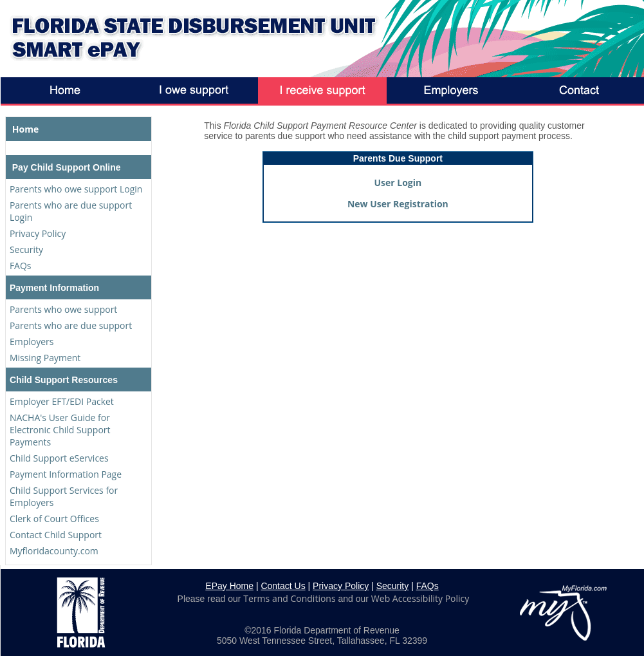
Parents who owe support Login (76, 189)
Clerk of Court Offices (54, 519)
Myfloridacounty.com (54, 551)
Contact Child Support (56, 535)
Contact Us (283, 586)
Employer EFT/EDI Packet (62, 401)
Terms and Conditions (289, 598)
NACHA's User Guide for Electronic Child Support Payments (60, 430)
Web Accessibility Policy (420, 598)
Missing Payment (45, 358)
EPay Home (229, 586)
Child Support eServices (59, 458)
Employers (32, 342)
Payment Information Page (66, 474)
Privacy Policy (38, 233)
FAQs (21, 266)
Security (26, 249)
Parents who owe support (63, 309)
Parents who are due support (71, 325)
